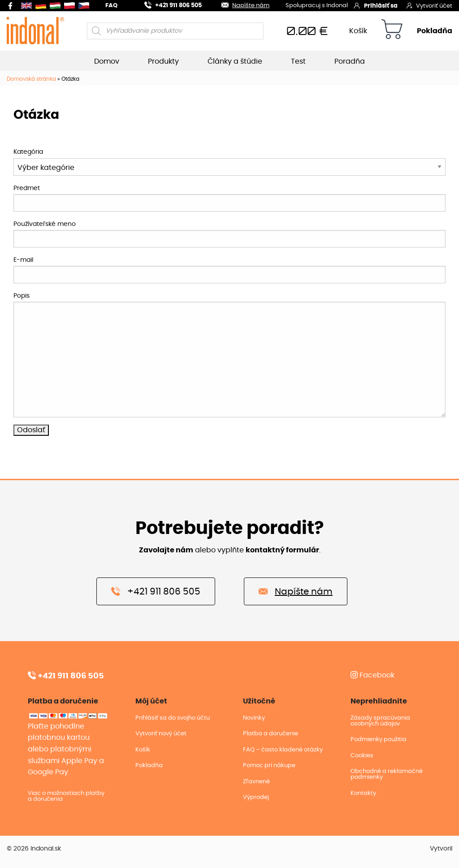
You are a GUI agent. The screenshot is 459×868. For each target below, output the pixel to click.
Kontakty (363, 793)
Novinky (254, 718)
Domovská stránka (31, 79)
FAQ (111, 6)
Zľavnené (256, 782)
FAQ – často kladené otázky (283, 750)
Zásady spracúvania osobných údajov (380, 721)
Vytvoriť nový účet (161, 734)
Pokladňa (435, 31)
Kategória (28, 152)
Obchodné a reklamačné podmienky (387, 774)
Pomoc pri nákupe (269, 766)
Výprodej (256, 797)
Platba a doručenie (271, 734)
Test (298, 61)
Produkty (163, 61)
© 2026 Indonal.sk (34, 849)
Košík (358, 31)
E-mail (23, 260)
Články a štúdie (235, 61)
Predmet (27, 188)
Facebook (372, 675)
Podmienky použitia (379, 740)
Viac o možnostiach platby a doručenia (66, 796)
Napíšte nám (240, 4)
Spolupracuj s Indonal (317, 6)
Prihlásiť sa (375, 5)
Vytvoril (441, 849)
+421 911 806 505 (168, 4)
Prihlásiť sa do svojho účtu (173, 718)
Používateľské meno (45, 224)
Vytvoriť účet (429, 5)
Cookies (362, 756)
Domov (107, 61)
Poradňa (350, 61)
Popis (22, 296)
